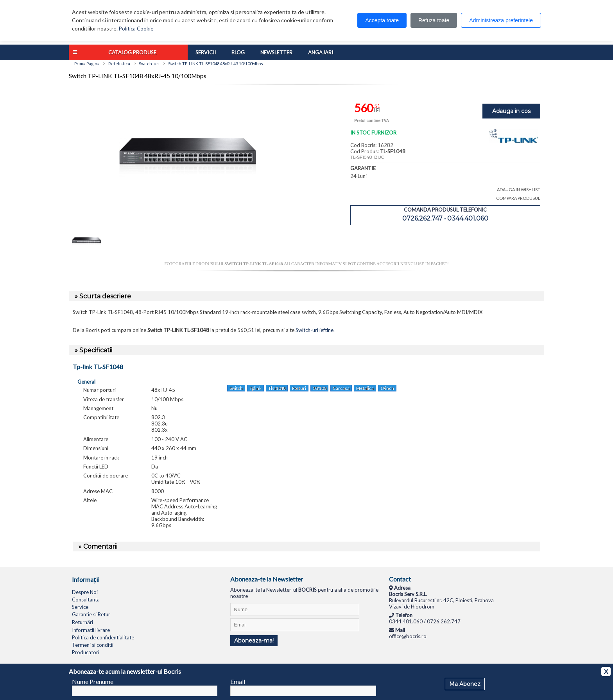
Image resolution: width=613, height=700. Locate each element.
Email (238, 681)
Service (80, 607)
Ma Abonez (465, 684)
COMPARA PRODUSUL (518, 198)
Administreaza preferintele (501, 20)
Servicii (206, 52)
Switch (236, 388)
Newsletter (276, 52)
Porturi (299, 388)
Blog (238, 52)
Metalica (365, 388)
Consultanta (86, 599)
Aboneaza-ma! (254, 641)
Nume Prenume (93, 681)
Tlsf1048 (277, 388)
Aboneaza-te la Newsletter (267, 579)
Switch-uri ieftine (315, 330)
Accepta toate (382, 20)
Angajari (321, 52)
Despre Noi (85, 592)
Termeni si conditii (93, 645)
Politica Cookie (136, 29)
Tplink (255, 388)
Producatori (86, 652)
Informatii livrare (91, 630)
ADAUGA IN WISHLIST (519, 189)
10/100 (319, 388)
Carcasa (341, 388)
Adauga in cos (511, 111)
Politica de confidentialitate (103, 637)
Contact (400, 579)
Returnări (82, 622)
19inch (387, 388)
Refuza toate (434, 20)
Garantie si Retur (91, 614)
